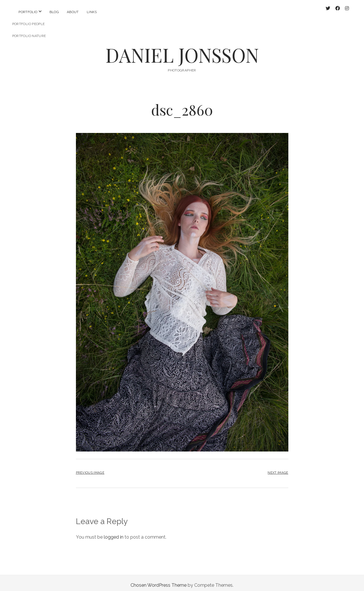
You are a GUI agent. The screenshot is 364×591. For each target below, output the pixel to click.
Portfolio (28, 12)
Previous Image (90, 468)
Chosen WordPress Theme (159, 581)
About (73, 12)
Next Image (278, 468)
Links (92, 12)
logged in (114, 532)
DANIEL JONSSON (182, 50)
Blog (54, 12)
